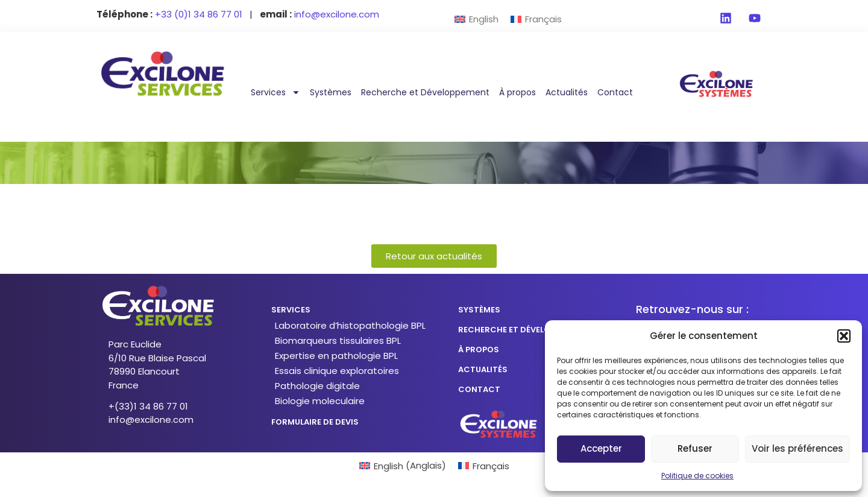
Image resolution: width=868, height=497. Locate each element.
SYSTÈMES (479, 310)
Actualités (567, 92)
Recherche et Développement (425, 92)
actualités (483, 369)
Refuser (695, 448)
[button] (844, 336)
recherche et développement (523, 330)
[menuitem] (476, 19)
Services (275, 92)
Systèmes (331, 92)
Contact (615, 92)
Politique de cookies (697, 476)
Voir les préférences (797, 448)
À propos (517, 92)
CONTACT (479, 389)
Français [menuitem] (543, 19)
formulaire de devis (315, 422)
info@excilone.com (151, 419)
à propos (479, 350)
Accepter (601, 448)
